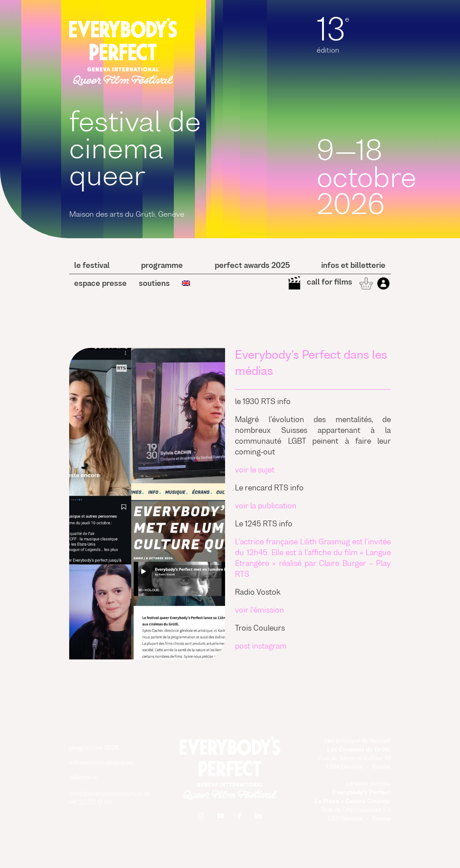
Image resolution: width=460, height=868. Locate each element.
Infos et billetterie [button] (353, 266)
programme (162, 266)
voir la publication (266, 507)
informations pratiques (101, 763)
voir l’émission (259, 611)
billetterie (83, 778)
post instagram (261, 647)
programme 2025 (94, 748)
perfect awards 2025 (252, 266)
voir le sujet (255, 471)
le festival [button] (92, 266)
